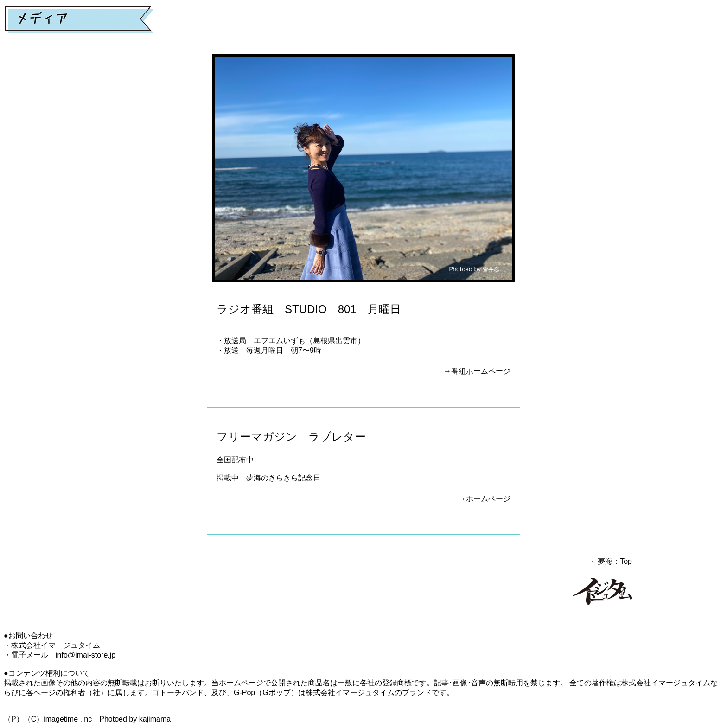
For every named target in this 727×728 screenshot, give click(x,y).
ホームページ (488, 499)
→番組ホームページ (477, 371)
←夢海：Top (611, 561)
